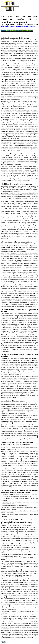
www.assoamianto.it (8, 26)
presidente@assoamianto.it (25, 26)
